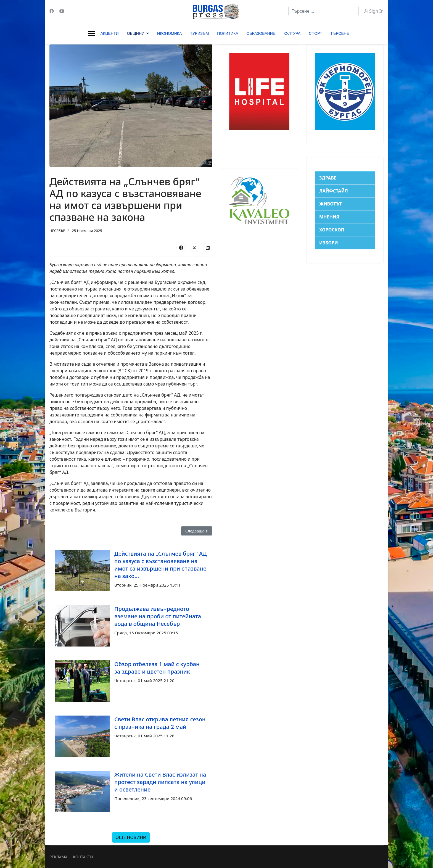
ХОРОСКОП (332, 230)
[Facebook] (52, 11)
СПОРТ (315, 33)
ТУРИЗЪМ (199, 33)
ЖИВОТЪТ (330, 204)
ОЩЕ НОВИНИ (131, 837)
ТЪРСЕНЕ (340, 33)
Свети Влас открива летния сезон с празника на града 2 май (160, 723)
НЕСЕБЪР (57, 231)
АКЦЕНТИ (110, 33)
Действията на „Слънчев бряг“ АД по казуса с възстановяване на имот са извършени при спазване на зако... (161, 565)
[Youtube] (62, 11)
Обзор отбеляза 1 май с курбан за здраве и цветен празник (157, 668)
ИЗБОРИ (329, 243)
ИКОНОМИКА (169, 33)
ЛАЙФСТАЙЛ (334, 191)
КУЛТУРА (292, 33)
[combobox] (324, 11)
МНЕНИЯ (329, 217)
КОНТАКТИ (83, 857)
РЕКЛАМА (58, 857)
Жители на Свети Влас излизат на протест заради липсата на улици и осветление (160, 782)
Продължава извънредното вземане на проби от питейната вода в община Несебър (158, 616)
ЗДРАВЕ (328, 178)
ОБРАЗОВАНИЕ (261, 33)
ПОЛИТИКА (228, 33)
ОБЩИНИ (136, 33)
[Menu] (92, 33)
